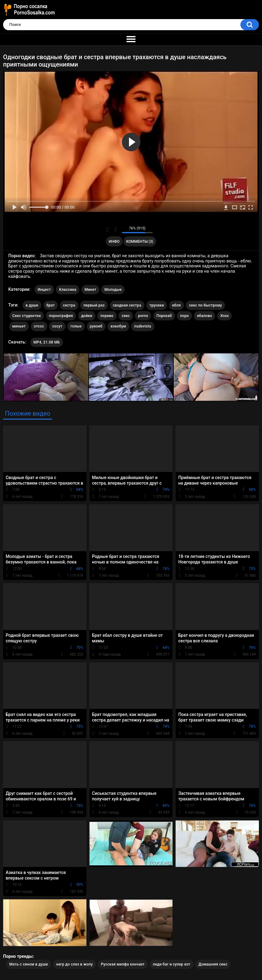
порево (107, 316)
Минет (90, 290)
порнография (61, 316)
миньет (19, 326)
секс (126, 316)
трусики (157, 305)
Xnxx (225, 316)
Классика (68, 290)
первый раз (94, 305)
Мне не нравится (116, 230)
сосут (57, 326)
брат (51, 305)
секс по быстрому (205, 305)
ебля (177, 305)
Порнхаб (164, 316)
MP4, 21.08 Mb (46, 342)
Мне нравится (108, 230)
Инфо (114, 242)
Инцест (44, 290)
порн (184, 316)
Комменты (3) (140, 242)
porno (143, 316)
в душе (32, 305)
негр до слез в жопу (75, 964)
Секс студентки (27, 316)
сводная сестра (127, 305)
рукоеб (96, 326)
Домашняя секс (213, 964)
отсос (39, 326)
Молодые (113, 290)
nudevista (143, 326)
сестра (69, 305)
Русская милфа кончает (123, 964)
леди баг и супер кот (172, 964)
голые (76, 326)
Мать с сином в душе (29, 964)
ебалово (204, 316)
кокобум (118, 326)
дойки (87, 316)
